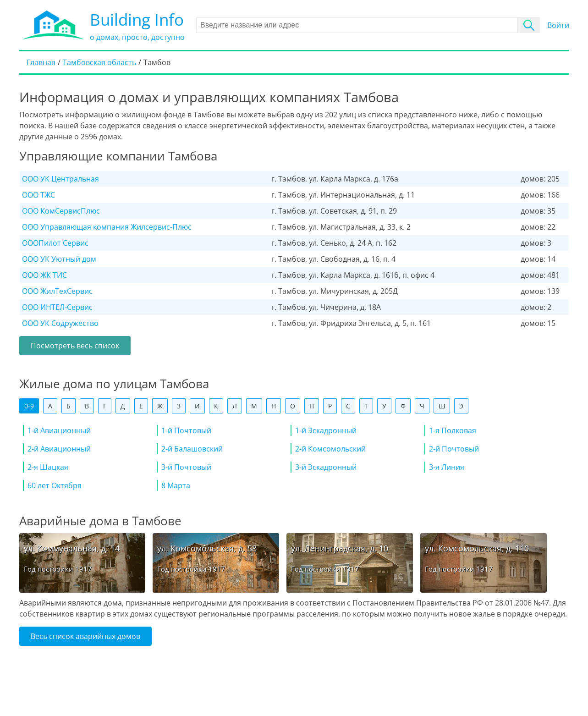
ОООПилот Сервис (55, 243)
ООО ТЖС (38, 195)
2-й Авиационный (59, 449)
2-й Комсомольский (330, 449)
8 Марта (176, 485)
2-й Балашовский (192, 449)
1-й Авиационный (59, 430)
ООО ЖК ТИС (44, 275)
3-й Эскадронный (326, 467)
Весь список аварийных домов (85, 636)
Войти (558, 25)
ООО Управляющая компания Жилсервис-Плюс (107, 227)
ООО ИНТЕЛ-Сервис (57, 307)
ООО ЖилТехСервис (57, 291)
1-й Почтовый (186, 430)
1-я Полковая (453, 430)
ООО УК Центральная (60, 179)
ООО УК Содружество (60, 323)
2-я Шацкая (48, 467)
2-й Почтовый (454, 449)
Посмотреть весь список (75, 346)
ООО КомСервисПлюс (61, 211)
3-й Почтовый (186, 467)
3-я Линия (447, 467)
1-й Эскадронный (326, 430)
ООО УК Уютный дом (59, 259)
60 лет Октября (55, 485)
